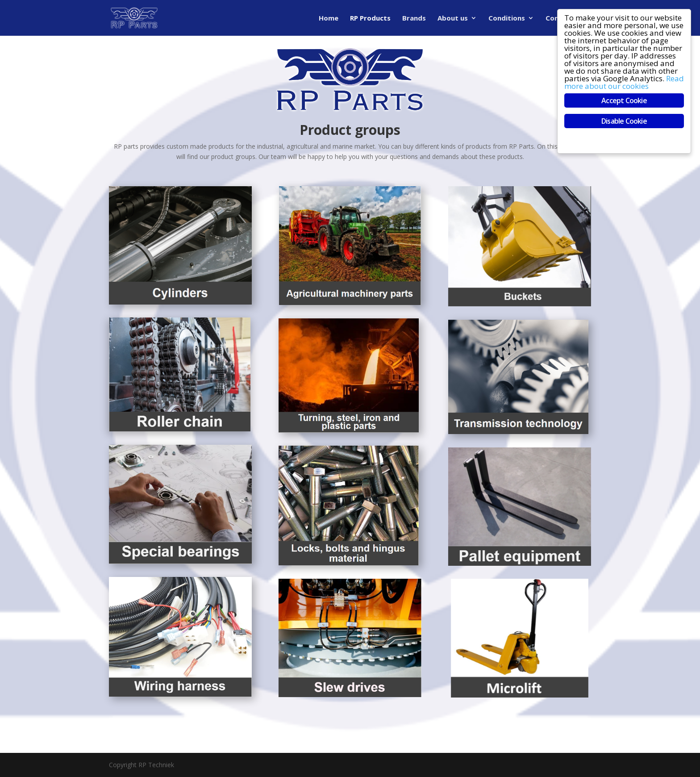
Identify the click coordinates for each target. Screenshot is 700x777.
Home (329, 19)
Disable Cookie (624, 121)
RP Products (370, 19)
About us (453, 19)
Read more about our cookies (624, 82)
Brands (414, 19)
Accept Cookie (624, 100)
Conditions (507, 19)
